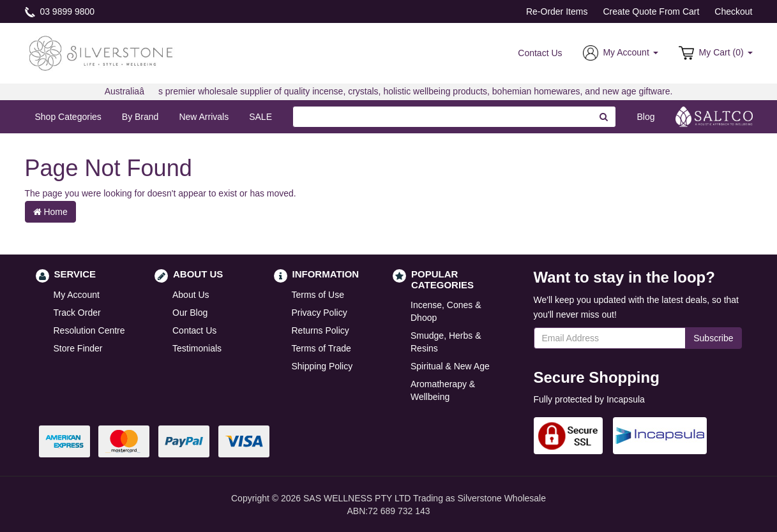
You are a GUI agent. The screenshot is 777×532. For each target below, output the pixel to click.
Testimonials (197, 348)
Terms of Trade (321, 348)
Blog (645, 117)
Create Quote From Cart (651, 11)
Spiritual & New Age (450, 366)
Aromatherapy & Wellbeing (443, 390)
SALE (260, 117)
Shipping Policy (322, 366)
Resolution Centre (89, 330)
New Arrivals (204, 117)
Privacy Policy (320, 313)
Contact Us (540, 53)
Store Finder (78, 348)
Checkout (733, 11)
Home (50, 212)
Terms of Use (318, 295)
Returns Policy (321, 330)
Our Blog (190, 313)
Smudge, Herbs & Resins (446, 342)
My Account (77, 295)
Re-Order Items (557, 11)
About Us (191, 295)
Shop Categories (68, 117)
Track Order (77, 313)
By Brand (140, 117)
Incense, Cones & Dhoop (446, 311)
